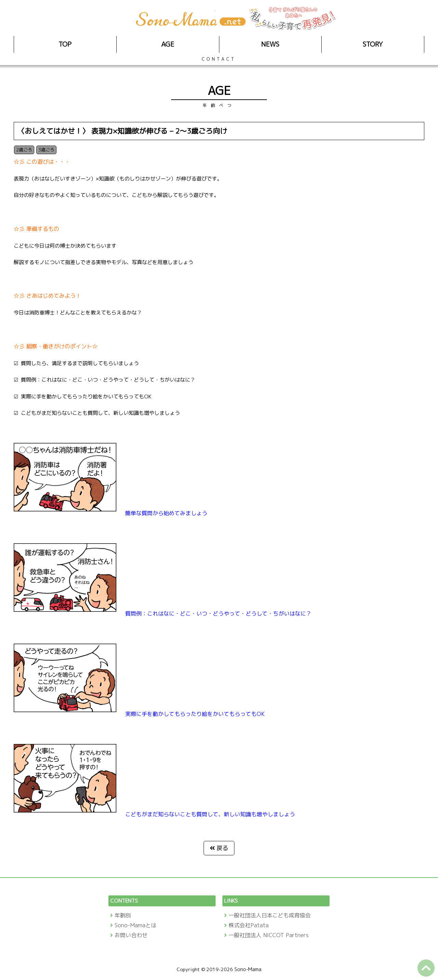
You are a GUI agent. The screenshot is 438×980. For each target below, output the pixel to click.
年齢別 (123, 915)
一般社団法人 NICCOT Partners (269, 935)
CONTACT (219, 59)
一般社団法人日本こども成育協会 (270, 915)
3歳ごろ (46, 150)
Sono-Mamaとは (136, 925)
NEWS (270, 44)
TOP (65, 44)
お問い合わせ (131, 935)
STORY (373, 44)
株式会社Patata (249, 925)
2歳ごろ (24, 150)
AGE (168, 44)
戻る (222, 848)
